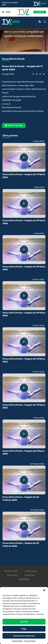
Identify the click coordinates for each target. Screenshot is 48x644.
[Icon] (24, 157)
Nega (24, 629)
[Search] (45, 22)
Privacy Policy (30, 641)
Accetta (24, 622)
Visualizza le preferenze (24, 636)
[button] (44, 590)
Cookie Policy (18, 641)
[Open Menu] (3, 12)
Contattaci (30, 575)
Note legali (12, 575)
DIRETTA (41, 12)
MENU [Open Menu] (7, 12)
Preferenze (24, 579)
